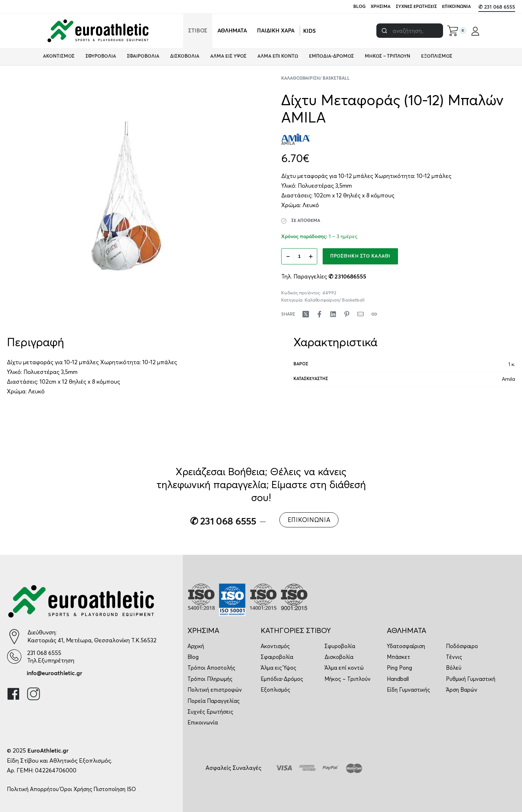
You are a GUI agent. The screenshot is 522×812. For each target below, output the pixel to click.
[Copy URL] (374, 314)
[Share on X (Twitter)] (306, 314)
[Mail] (360, 314)
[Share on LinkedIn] (333, 314)
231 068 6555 (44, 653)
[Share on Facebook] (319, 314)
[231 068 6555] (14, 657)
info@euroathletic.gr (54, 673)
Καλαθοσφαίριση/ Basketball (315, 79)
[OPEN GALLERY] (126, 196)
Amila (508, 379)
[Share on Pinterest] (347, 314)
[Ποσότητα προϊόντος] (299, 256)
